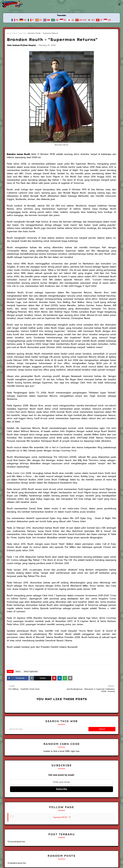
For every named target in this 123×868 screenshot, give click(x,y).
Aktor (17, 633)
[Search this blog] (48, 690)
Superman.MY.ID (60, 779)
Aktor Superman (19, 33)
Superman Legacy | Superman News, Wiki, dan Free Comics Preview (46, 853)
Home (9, 33)
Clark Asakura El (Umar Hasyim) (21, 45)
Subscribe (61, 750)
